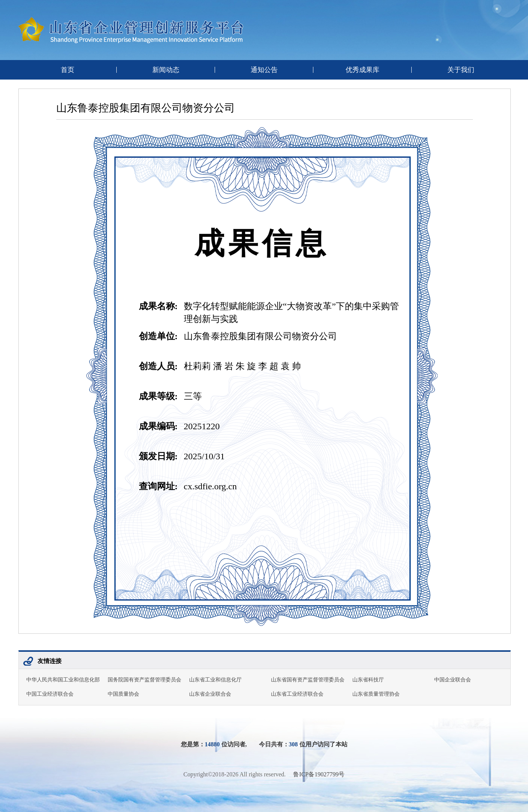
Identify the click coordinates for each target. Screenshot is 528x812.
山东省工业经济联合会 (297, 694)
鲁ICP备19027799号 (319, 774)
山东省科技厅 (368, 680)
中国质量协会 (123, 694)
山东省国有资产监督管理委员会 (308, 680)
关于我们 (461, 70)
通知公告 (264, 70)
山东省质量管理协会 (376, 694)
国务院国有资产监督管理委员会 (144, 680)
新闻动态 (166, 70)
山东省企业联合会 (210, 694)
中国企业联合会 (453, 680)
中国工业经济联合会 (50, 694)
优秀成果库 (363, 70)
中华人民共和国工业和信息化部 (63, 680)
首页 (68, 70)
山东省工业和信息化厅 (215, 680)
